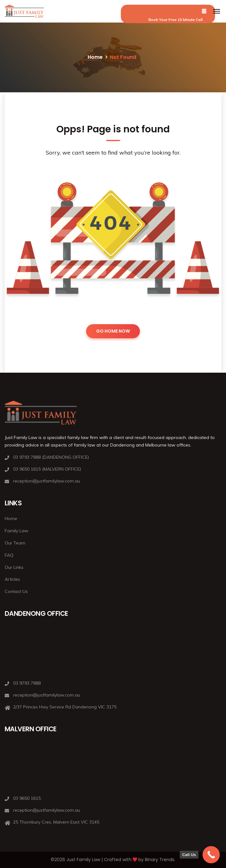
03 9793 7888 (27, 683)
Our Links (14, 567)
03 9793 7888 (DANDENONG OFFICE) (51, 457)
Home (95, 57)
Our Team (15, 543)
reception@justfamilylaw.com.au (47, 481)
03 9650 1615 (27, 798)
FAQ (9, 555)
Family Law (16, 531)
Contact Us (16, 591)
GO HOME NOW (113, 331)
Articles (12, 579)
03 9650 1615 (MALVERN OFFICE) (47, 469)
